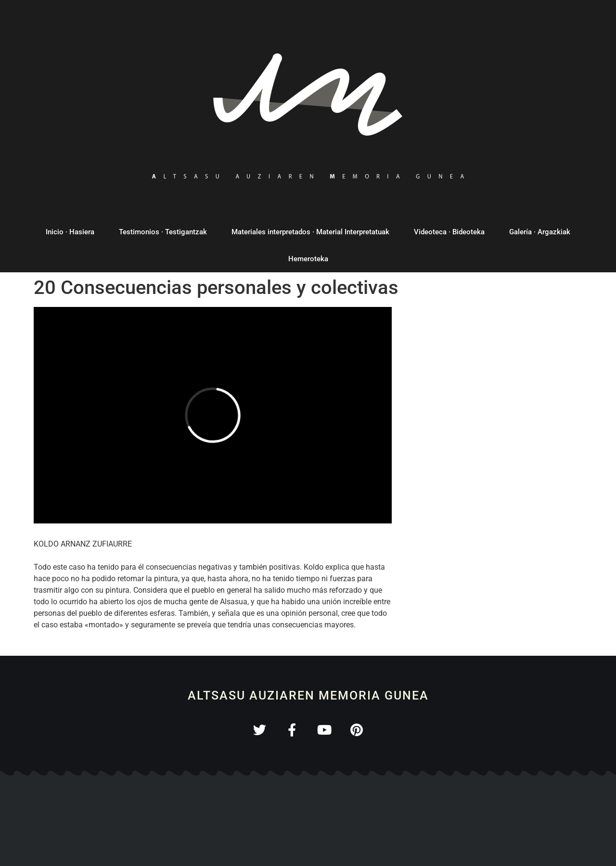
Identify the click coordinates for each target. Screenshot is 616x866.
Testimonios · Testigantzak (163, 232)
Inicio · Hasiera (70, 232)
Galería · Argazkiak (540, 232)
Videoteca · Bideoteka (449, 232)
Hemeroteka (308, 259)
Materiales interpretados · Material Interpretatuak (310, 232)
